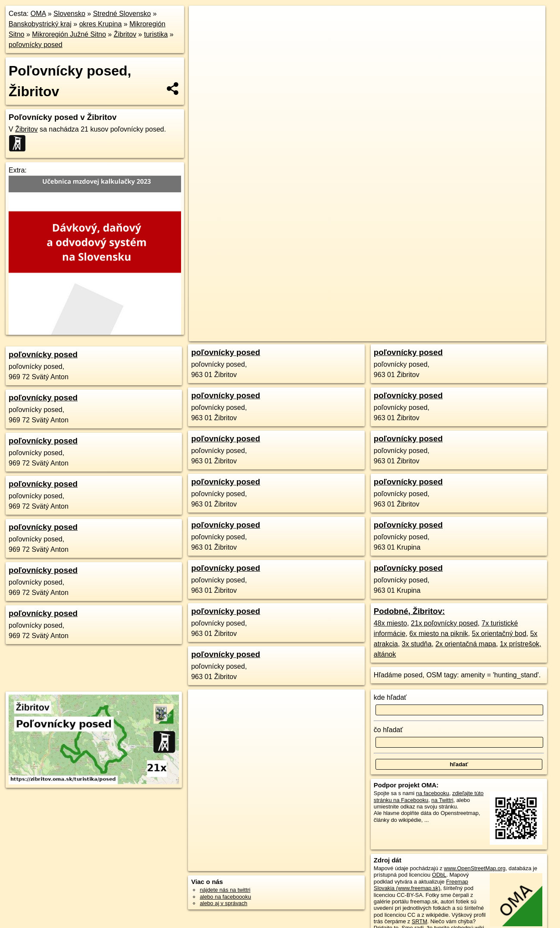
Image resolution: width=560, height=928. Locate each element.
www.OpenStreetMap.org (475, 868)
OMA (38, 14)
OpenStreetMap (387, 309)
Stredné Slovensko (122, 14)
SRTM (419, 921)
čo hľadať (388, 730)
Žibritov (125, 34)
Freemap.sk (431, 309)
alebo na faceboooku (225, 897)
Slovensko (69, 14)
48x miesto (390, 623)
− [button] (204, 34)
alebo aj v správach (223, 903)
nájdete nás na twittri (225, 890)
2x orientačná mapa (466, 644)
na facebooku (433, 793)
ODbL (439, 875)
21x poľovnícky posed (444, 623)
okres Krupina (101, 24)
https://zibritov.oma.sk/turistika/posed (501, 309)
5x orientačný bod (499, 634)
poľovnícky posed (36, 45)
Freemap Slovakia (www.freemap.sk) (421, 885)
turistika (156, 34)
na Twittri (443, 800)
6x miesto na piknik (439, 634)
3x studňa (417, 644)
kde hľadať (390, 697)
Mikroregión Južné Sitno (69, 34)
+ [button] (204, 20)
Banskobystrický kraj (40, 24)
